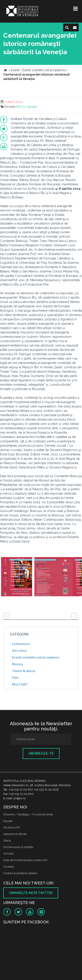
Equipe (8, 821)
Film (15, 678)
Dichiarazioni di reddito (18, 847)
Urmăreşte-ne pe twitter (31, 893)
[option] (17, 577)
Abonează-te (41, 753)
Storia (7, 841)
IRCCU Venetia (27, 107)
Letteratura (21, 644)
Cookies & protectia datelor (20, 873)
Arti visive (19, 651)
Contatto (9, 867)
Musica (17, 664)
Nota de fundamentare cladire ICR (25, 860)
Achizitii (8, 854)
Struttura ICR (12, 827)
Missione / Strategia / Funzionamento (28, 814)
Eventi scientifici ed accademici (36, 657)
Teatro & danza (24, 671)
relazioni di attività (15, 834)
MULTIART (20, 684)
